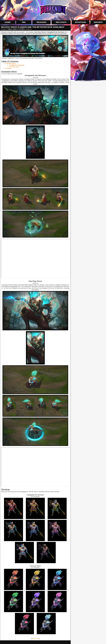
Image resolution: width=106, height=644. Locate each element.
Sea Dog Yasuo (14, 67)
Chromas (8, 68)
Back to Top (35, 639)
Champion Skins (10, 64)
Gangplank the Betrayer (17, 65)
